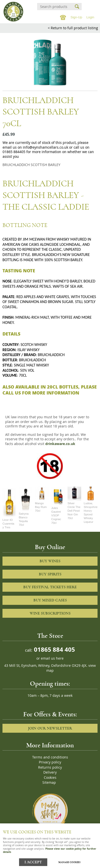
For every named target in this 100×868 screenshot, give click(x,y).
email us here (52, 658)
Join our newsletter (50, 728)
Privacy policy (50, 762)
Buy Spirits (50, 574)
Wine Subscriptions (50, 613)
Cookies (50, 778)
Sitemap (49, 783)
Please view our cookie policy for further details (50, 850)
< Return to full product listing (73, 28)
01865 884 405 (54, 649)
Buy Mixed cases (50, 600)
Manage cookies (69, 862)
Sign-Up (76, 17)
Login (90, 17)
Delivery (50, 772)
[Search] (55, 7)
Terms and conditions (50, 757)
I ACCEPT (33, 862)
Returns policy (50, 767)
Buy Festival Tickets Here (50, 587)
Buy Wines (50, 561)
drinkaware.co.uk (60, 444)
